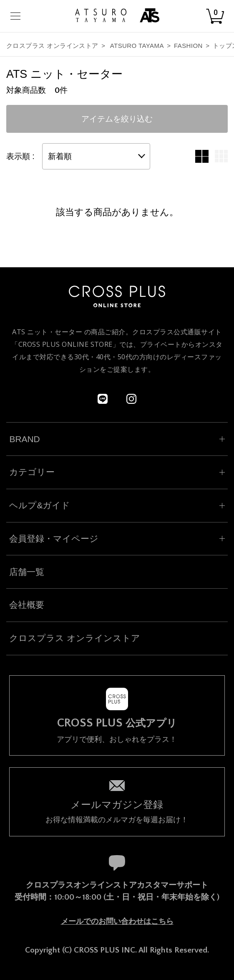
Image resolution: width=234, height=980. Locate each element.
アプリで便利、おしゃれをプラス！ (117, 730)
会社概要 (27, 605)
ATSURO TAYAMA (137, 46)
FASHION (188, 46)
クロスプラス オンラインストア (52, 46)
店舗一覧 (27, 572)
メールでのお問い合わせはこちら (117, 921)
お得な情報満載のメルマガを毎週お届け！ (117, 811)
